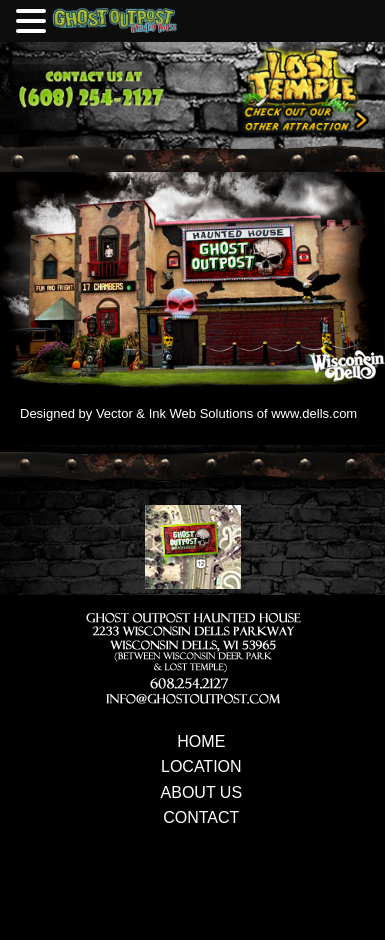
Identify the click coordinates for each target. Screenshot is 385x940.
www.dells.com (314, 413)
